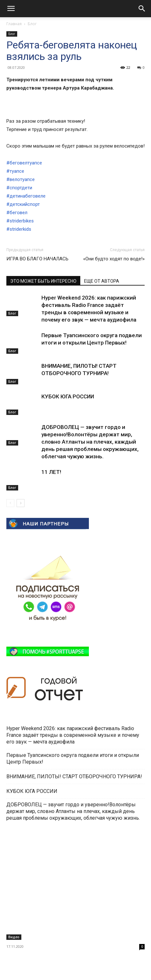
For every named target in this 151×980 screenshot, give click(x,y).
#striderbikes (20, 221)
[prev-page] (10, 503)
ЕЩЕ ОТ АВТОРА (102, 281)
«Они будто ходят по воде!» (114, 259)
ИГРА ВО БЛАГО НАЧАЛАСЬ (37, 259)
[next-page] (21, 503)
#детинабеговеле (26, 196)
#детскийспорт (23, 204)
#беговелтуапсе (24, 163)
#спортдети (19, 188)
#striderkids (19, 229)
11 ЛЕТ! (52, 472)
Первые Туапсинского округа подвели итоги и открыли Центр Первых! (73, 759)
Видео (14, 937)
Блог (32, 24)
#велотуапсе (21, 179)
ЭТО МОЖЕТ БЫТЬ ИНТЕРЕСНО (43, 281)
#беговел (17, 213)
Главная (14, 24)
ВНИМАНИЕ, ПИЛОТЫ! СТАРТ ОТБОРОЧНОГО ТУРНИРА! (75, 777)
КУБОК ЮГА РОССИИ (68, 396)
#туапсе (15, 171)
